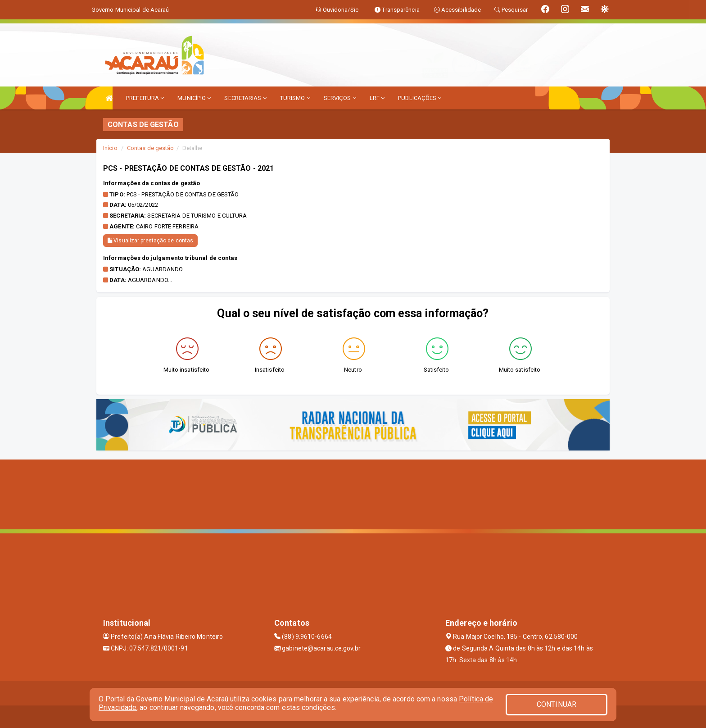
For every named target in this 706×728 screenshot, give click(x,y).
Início (110, 148)
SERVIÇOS (340, 98)
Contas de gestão (151, 148)
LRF (377, 98)
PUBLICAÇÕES (420, 98)
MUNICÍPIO (194, 98)
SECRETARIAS (245, 98)
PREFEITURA (145, 98)
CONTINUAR (557, 704)
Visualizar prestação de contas (150, 241)
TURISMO (295, 98)
